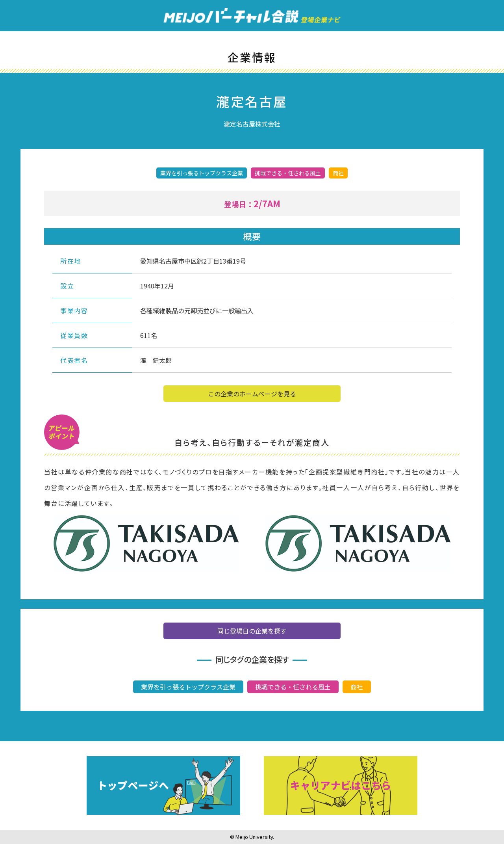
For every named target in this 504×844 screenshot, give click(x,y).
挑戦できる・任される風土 (293, 688)
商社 (357, 688)
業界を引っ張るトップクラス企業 (188, 688)
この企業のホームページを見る (252, 395)
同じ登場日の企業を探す (252, 632)
